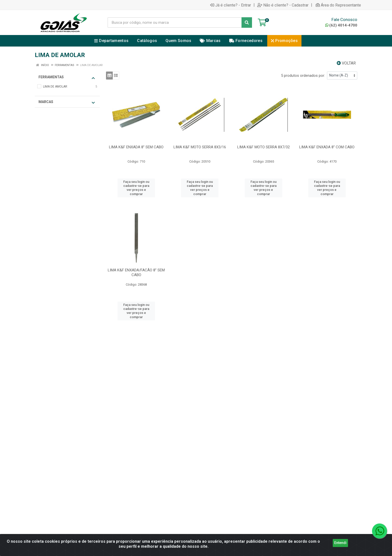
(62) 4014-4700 (341, 25)
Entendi (340, 545)
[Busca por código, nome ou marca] (175, 23)
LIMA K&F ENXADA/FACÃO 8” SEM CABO (136, 272)
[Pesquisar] (247, 23)
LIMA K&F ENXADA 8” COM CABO (327, 147)
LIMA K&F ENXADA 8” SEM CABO (136, 147)
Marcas (67, 102)
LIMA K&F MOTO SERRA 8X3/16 (200, 147)
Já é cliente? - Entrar (231, 5)
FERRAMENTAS (67, 77)
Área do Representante (338, 5)
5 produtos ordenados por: (303, 76)
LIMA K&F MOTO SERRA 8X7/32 (263, 147)
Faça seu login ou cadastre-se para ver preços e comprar (136, 188)
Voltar (346, 63)
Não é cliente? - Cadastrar (283, 5)
